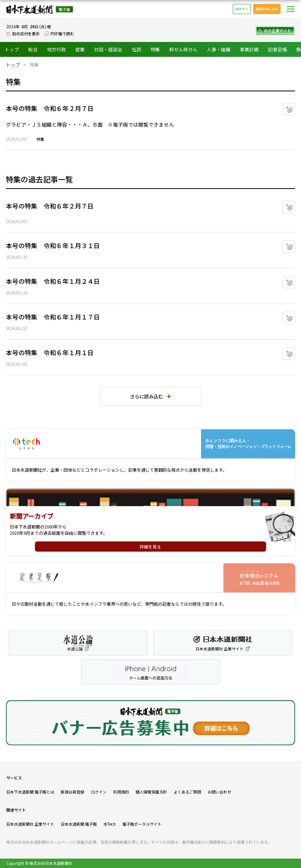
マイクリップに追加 (295, 106)
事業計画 (249, 49)
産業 (80, 49)
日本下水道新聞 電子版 (40, 9)
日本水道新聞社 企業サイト (30, 824)
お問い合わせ (219, 792)
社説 (136, 49)
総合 (33, 49)
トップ (12, 49)
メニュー (291, 9)
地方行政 (56, 49)
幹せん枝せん (183, 49)
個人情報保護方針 (151, 792)
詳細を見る (150, 547)
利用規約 (121, 792)
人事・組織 (219, 49)
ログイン (242, 9)
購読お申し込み (267, 9)
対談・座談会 (108, 49)
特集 (155, 49)
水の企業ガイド (277, 30)
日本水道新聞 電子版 (79, 824)
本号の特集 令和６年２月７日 (50, 108)
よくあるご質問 (187, 792)
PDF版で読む (62, 34)
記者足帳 (277, 49)
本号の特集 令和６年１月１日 (50, 352)
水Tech (110, 824)
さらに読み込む (147, 396)
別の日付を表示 (26, 34)
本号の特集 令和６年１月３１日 (53, 245)
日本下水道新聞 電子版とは (30, 792)
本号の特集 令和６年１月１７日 (53, 317)
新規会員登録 (73, 792)
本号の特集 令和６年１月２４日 (53, 281)
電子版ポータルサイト (142, 824)
